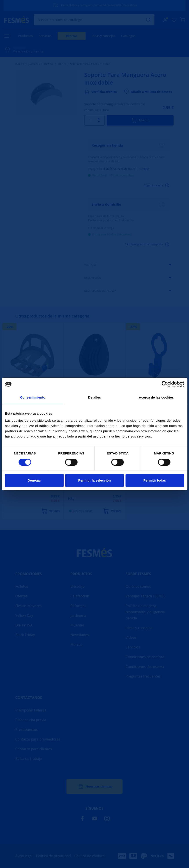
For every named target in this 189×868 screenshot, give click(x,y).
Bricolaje (77, 586)
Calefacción (80, 596)
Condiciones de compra (145, 657)
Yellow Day (24, 615)
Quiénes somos (138, 586)
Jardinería (78, 615)
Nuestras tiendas (94, 787)
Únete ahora (129, 5)
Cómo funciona (157, 185)
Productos (25, 36)
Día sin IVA (24, 625)
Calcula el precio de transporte (147, 244)
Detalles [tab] (94, 397)
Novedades (80, 635)
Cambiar (144, 169)
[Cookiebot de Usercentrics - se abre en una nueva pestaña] (165, 384)
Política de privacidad (53, 856)
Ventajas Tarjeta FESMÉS (146, 596)
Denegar (34, 480)
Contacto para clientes (34, 749)
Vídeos (131, 637)
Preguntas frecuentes (143, 676)
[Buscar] (94, 20)
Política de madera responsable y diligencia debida (145, 612)
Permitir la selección (94, 480)
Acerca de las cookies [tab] (156, 397)
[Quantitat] (93, 120)
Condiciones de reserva (145, 667)
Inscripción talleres (31, 710)
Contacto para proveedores (38, 739)
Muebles (77, 625)
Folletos (22, 586)
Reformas (78, 606)
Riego (62, 64)
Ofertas (72, 36)
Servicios (45, 36)
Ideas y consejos (103, 36)
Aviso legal (24, 856)
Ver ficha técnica (101, 92)
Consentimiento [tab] (33, 397)
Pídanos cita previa (31, 720)
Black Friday (25, 635)
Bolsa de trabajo (29, 759)
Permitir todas (155, 480)
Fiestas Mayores (28, 606)
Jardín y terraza (41, 64)
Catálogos (128, 36)
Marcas (76, 645)
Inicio (20, 64)
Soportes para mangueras (91, 64)
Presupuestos (27, 729)
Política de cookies (89, 856)
